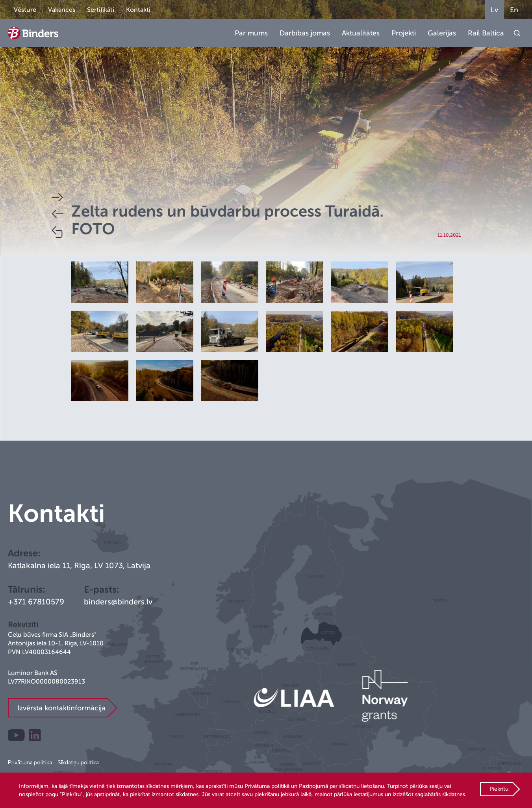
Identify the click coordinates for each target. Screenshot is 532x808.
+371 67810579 (36, 602)
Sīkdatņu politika (78, 762)
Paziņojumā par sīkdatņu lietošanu (341, 786)
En (514, 10)
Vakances (62, 10)
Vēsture (25, 10)
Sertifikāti (101, 10)
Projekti (404, 33)
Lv (494, 10)
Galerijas (442, 33)
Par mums (251, 33)
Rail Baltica (486, 33)
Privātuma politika (30, 762)
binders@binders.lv (118, 602)
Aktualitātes (361, 33)
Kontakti (138, 10)
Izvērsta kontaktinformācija (61, 708)
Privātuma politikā (267, 786)
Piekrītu (499, 789)
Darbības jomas (305, 33)
